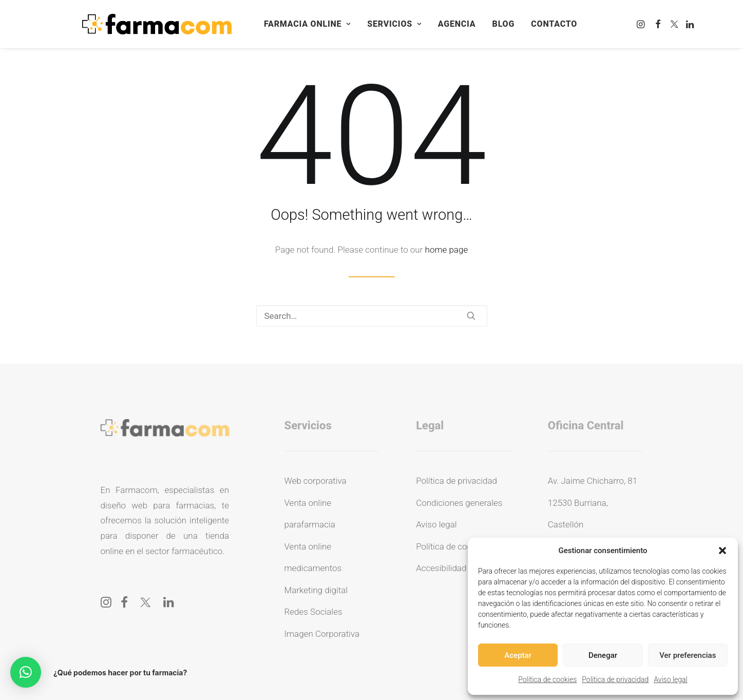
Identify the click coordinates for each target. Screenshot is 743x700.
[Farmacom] (157, 24)
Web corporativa (316, 481)
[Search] (372, 316)
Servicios (394, 24)
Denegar (603, 655)
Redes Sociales (313, 612)
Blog (504, 24)
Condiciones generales (459, 503)
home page (447, 250)
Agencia (457, 24)
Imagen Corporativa (322, 634)
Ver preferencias (688, 655)
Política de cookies (547, 679)
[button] (722, 551)
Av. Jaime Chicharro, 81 (593, 481)
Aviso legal (670, 679)
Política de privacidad (615, 679)
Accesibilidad (441, 568)
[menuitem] (307, 24)
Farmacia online (307, 24)
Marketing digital (316, 590)
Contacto (554, 24)
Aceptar (518, 655)
